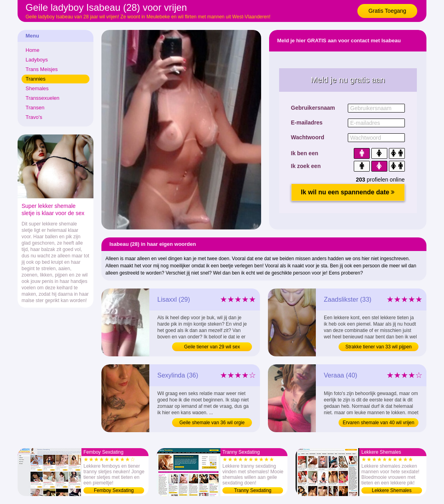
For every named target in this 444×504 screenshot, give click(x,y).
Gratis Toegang (388, 11)
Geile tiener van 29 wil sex (212, 347)
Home (33, 50)
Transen (35, 108)
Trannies (36, 79)
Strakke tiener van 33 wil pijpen (379, 347)
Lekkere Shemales (391, 490)
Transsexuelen (43, 98)
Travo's (34, 117)
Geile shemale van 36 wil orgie (212, 423)
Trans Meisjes (42, 69)
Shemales (37, 88)
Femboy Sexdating (114, 490)
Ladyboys (37, 60)
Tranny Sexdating (253, 490)
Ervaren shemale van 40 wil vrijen (378, 423)
